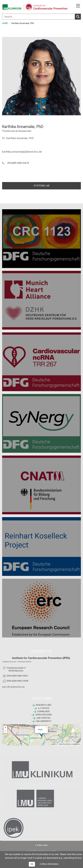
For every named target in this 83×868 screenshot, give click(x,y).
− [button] (5, 731)
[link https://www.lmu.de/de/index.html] (41, 799)
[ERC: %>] (41, 608)
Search (79, 16)
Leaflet (53, 744)
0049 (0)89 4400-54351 (17, 676)
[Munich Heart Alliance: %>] (41, 300)
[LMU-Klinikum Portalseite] (12, 7)
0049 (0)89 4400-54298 (17, 681)
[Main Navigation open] (78, 6)
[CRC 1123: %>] (41, 239)
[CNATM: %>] (41, 485)
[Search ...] (39, 17)
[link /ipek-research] (41, 828)
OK (32, 864)
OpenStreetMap (65, 744)
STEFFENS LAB (42, 186)
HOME (5, 23)
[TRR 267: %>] (41, 362)
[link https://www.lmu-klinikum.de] (41, 770)
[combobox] (41, 17)
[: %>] (41, 547)
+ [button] (5, 728)
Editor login (43, 845)
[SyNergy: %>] (41, 423)
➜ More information (49, 864)
